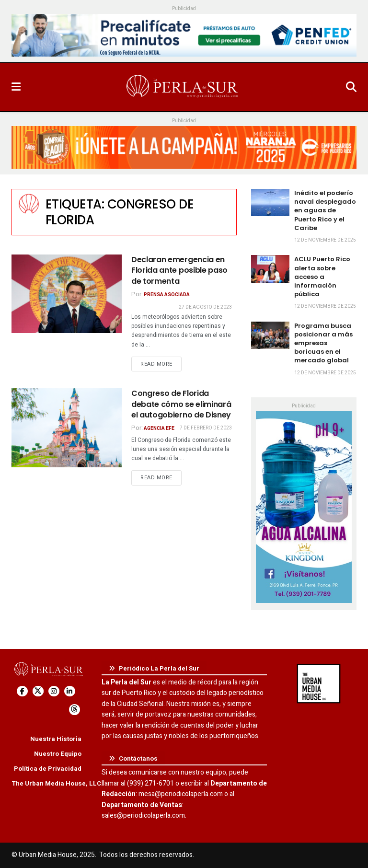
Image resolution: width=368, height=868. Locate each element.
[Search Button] (351, 87)
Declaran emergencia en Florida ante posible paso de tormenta (179, 270)
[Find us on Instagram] (54, 691)
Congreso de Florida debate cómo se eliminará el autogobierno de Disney (181, 404)
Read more (161, 364)
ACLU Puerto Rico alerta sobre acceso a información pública (322, 277)
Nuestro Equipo (58, 754)
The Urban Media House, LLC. (57, 783)
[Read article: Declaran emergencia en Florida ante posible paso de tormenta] (67, 294)
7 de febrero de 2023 (206, 428)
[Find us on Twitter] (38, 691)
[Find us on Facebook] (22, 691)
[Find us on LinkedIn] (70, 691)
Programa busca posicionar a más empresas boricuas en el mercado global (323, 343)
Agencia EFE (159, 428)
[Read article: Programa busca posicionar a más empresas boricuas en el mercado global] (270, 335)
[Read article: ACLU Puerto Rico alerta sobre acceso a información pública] (270, 269)
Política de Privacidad (48, 769)
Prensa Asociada (167, 295)
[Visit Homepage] (183, 87)
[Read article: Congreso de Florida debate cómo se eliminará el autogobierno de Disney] (67, 428)
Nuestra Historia (56, 739)
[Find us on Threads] (75, 710)
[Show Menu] (16, 87)
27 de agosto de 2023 (205, 307)
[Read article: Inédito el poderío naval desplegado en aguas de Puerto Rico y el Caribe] (270, 203)
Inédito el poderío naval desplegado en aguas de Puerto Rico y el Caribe (325, 210)
